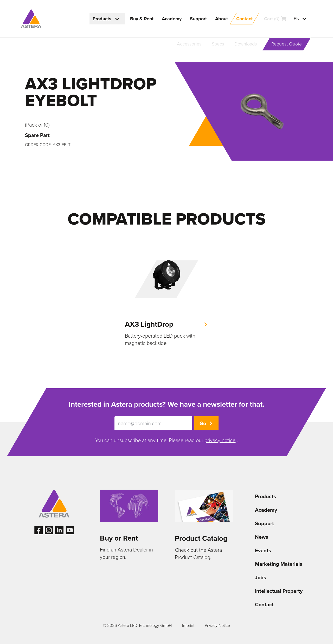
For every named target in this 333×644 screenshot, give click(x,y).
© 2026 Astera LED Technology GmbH (137, 625)
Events (263, 550)
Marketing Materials (279, 564)
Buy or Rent (119, 538)
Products (265, 496)
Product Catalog (201, 538)
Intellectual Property (279, 591)
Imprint (188, 625)
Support (264, 523)
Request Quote (287, 44)
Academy (266, 510)
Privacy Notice (217, 625)
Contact (264, 604)
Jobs (261, 577)
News (262, 537)
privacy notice (220, 440)
